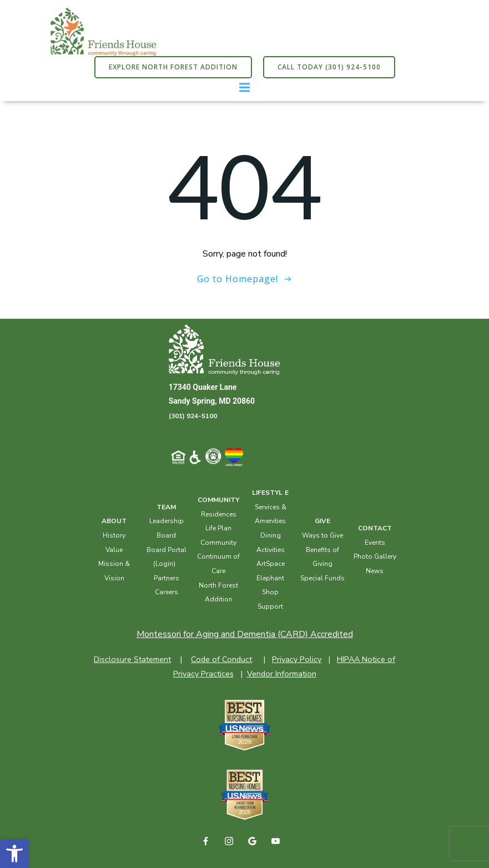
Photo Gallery (375, 556)
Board (166, 535)
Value (114, 550)
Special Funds (322, 578)
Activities (271, 550)
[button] (14, 854)
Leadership (167, 521)
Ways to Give (322, 535)
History (114, 535)
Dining (271, 535)
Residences (219, 514)
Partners (167, 578)
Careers (167, 592)
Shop (270, 592)
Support (270, 606)
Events (375, 543)
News (375, 571)
